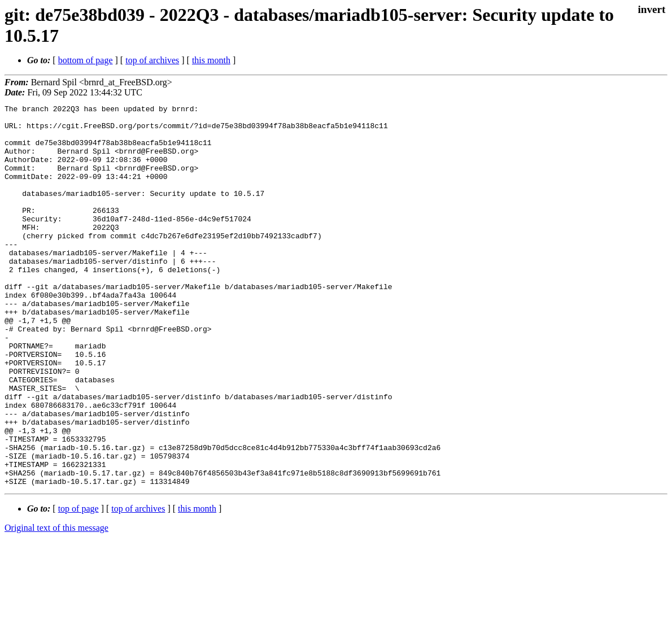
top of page (78, 585)
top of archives (152, 60)
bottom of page (86, 60)
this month (211, 60)
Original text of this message (56, 604)
